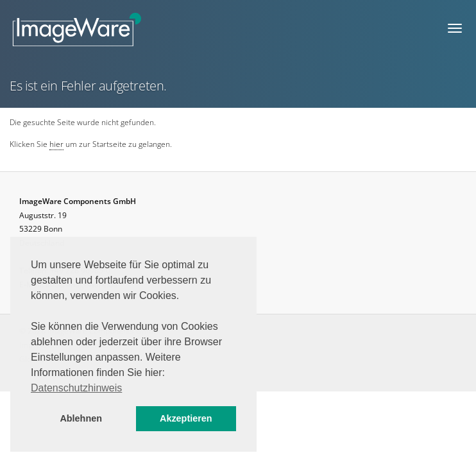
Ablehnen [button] (81, 418)
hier (56, 144)
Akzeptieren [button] (186, 418)
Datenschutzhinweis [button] (76, 388)
